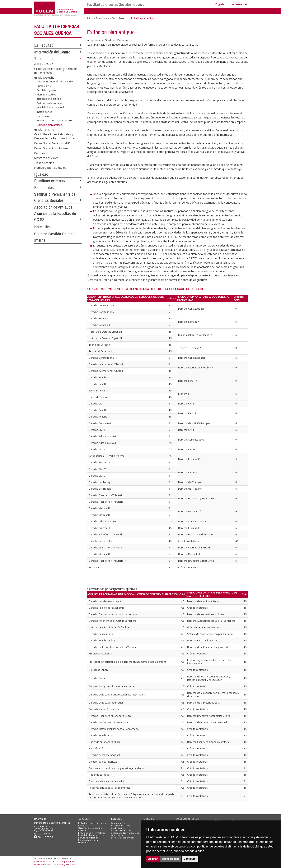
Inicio (90, 18)
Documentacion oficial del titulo (55, 81)
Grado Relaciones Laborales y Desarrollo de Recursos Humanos (56, 136)
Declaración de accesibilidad (49, 864)
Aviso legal (40, 861)
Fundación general (88, 840)
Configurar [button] (190, 859)
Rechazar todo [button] (171, 859)
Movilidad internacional (50, 107)
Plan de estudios (46, 95)
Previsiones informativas (92, 833)
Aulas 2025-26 (44, 64)
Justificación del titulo (49, 99)
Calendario (117, 835)
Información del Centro (52, 52)
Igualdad (41, 174)
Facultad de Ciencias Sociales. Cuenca (116, 4)
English (220, 4)
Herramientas (239, 4)
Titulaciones (44, 58)
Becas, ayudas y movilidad (125, 833)
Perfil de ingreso (46, 90)
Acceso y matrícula (121, 826)
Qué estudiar (118, 823)
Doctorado (41, 153)
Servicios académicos (123, 838)
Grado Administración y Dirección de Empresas (56, 70)
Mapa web (71, 864)
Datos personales (67, 861)
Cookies (51, 861)
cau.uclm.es (44, 837)
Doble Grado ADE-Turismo (52, 148)
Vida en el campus (121, 830)
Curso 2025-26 (45, 86)
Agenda (82, 830)
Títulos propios (44, 163)
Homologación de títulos (50, 167)
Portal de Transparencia (91, 835)
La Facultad (44, 45)
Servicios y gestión (88, 838)
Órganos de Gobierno (90, 828)
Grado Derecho (44, 77)
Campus (83, 826)
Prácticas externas (49, 181)
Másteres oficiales (46, 158)
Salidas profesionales (49, 103)
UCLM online (118, 828)
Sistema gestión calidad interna (55, 120)
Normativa (43, 116)
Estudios (117, 819)
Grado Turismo (44, 129)
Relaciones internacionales (93, 823)
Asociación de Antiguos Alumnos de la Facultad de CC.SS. (55, 213)
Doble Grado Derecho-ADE (52, 143)
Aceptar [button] (153, 859)
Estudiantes (44, 187)
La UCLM (84, 819)
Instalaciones (44, 112)
